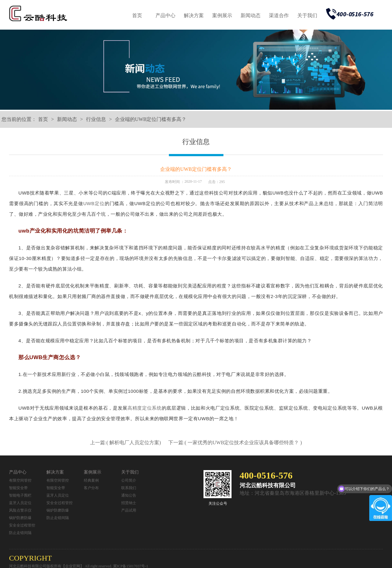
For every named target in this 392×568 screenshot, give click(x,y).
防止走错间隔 (20, 533)
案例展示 (222, 15)
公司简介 (129, 480)
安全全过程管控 (22, 525)
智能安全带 (18, 488)
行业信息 (96, 119)
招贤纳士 (129, 503)
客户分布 (91, 488)
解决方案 (194, 15)
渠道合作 (279, 15)
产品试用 (129, 510)
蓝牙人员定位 (20, 503)
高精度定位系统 (145, 408)
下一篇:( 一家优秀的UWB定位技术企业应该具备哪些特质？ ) (235, 443)
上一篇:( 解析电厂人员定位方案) (126, 443)
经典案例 (91, 480)
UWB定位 (94, 203)
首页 (137, 15)
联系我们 (129, 488)
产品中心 (165, 15)
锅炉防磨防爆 (20, 518)
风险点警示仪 (20, 510)
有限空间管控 (20, 480)
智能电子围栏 (20, 495)
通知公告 (129, 495)
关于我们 (307, 15)
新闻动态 (251, 15)
